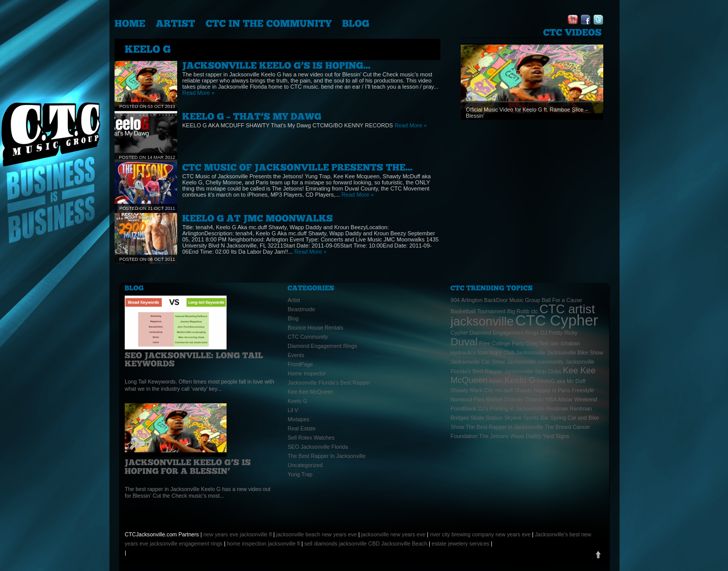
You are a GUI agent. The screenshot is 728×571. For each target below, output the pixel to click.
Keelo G (298, 401)
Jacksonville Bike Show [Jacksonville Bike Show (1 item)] (575, 352)
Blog (293, 318)
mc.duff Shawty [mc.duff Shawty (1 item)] (514, 390)
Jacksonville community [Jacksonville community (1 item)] (535, 362)
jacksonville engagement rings (186, 543)
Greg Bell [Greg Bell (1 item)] (537, 343)
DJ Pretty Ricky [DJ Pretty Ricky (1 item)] (559, 333)
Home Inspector (307, 373)
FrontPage (300, 364)
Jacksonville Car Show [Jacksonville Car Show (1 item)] (478, 362)
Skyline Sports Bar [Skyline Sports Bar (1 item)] (526, 418)
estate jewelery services (460, 543)
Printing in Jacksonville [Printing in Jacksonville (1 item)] (517, 409)
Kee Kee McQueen (311, 392)
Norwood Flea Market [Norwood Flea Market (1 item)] (477, 399)
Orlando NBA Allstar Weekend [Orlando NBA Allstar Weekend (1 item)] (561, 399)
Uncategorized (305, 465)
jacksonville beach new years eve (317, 534)
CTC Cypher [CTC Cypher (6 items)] (557, 320)
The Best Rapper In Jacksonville (327, 456)
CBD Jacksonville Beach (398, 543)
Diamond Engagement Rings (322, 346)
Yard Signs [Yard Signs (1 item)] (556, 436)
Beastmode (301, 309)
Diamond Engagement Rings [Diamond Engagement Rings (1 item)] (504, 333)
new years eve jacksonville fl (237, 534)
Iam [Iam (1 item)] (554, 343)
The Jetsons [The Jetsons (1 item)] (494, 436)
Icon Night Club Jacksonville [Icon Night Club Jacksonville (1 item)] (511, 352)
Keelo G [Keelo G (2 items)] (520, 380)
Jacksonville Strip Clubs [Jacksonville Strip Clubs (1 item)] (533, 371)
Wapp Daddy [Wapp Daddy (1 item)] (526, 436)
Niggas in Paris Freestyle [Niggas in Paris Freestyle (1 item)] (564, 390)
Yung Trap (300, 474)
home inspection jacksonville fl (263, 543)
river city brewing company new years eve (480, 534)
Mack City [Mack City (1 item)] (482, 390)
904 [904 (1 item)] (455, 300)
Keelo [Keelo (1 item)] (496, 381)
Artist (294, 300)
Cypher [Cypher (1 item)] (459, 333)
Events (296, 355)
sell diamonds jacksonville (336, 543)
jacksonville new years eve (393, 534)
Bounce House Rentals (315, 328)
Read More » (199, 93)
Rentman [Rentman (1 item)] (557, 409)
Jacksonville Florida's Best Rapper (329, 383)
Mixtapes (299, 419)
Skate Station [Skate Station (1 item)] (486, 418)
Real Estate (302, 428)
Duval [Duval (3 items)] (464, 342)
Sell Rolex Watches (311, 438)
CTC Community (308, 337)
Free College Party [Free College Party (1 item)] (502, 343)
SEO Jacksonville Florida (318, 447)
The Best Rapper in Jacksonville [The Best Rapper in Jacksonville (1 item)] (505, 427)
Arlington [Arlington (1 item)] (472, 300)
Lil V (293, 410)
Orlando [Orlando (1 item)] (514, 399)
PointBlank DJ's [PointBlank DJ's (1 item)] (469, 409)
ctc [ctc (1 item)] (535, 311)
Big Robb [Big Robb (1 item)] (518, 311)
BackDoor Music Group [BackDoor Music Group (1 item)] (512, 300)
